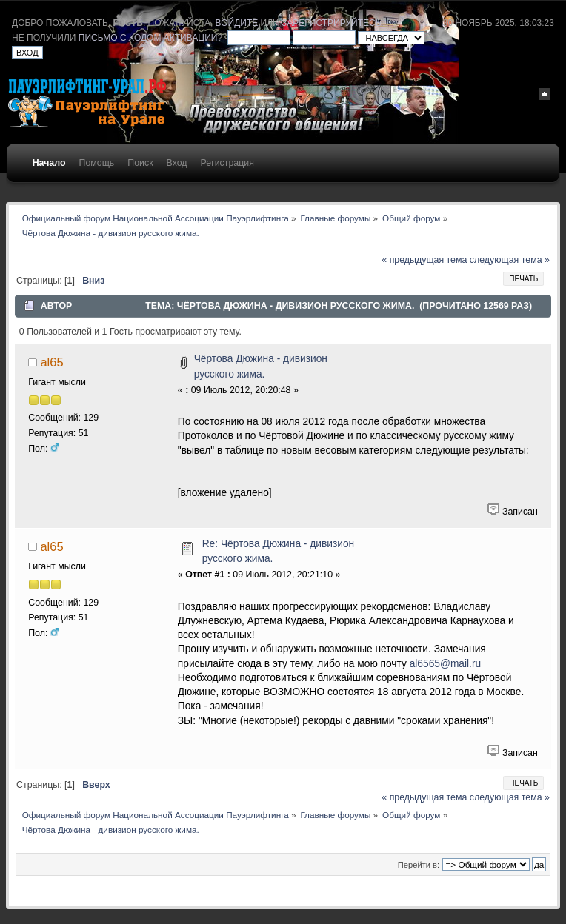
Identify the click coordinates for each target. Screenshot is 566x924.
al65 (51, 362)
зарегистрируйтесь (331, 23)
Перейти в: (419, 865)
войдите (237, 23)
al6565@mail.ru (446, 664)
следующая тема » (510, 260)
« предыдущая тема (424, 260)
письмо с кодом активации (148, 38)
